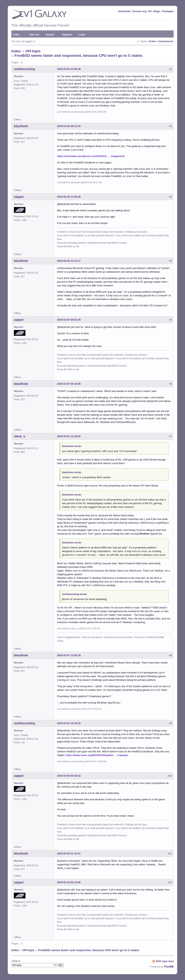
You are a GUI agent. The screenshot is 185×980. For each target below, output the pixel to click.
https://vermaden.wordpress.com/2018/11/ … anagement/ (91, 156)
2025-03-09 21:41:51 (69, 853)
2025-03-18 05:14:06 (69, 882)
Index (16, 35)
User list (34, 35)
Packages (168, 11)
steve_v (20, 436)
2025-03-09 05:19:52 (69, 776)
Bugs (157, 11)
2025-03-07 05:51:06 (69, 320)
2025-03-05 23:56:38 (69, 69)
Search (50, 35)
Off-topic (33, 51)
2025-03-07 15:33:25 (69, 723)
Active (152, 41)
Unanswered (166, 41)
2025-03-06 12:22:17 (69, 261)
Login (82, 35)
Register (67, 35)
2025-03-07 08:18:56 (69, 384)
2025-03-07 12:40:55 (69, 436)
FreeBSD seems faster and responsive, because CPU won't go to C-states (78, 56)
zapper (19, 197)
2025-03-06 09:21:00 (69, 126)
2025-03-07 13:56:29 (69, 655)
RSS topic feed (165, 961)
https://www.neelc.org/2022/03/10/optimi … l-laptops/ (97, 755)
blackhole (21, 126)
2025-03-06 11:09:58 (69, 197)
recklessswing (24, 69)
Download (124, 11)
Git (150, 11)
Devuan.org (139, 11)
